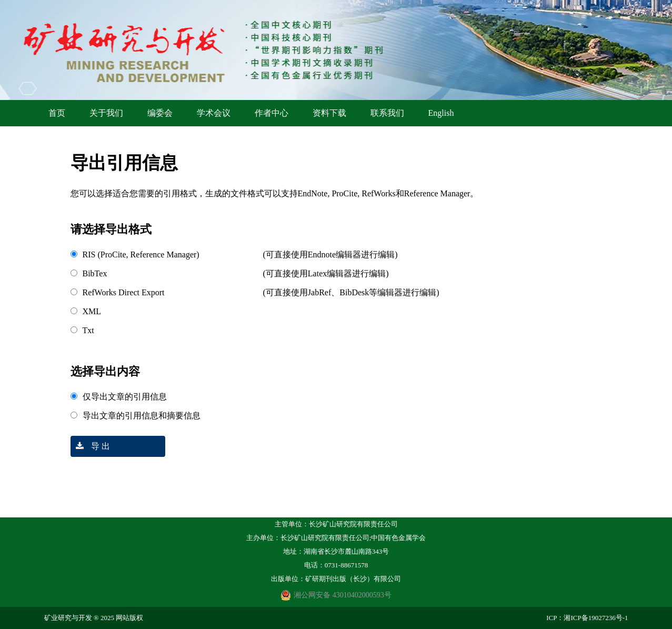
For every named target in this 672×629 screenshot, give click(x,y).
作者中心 (272, 113)
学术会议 (214, 113)
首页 (57, 113)
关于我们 (106, 113)
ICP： (555, 618)
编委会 (160, 113)
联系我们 (387, 113)
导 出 (90, 446)
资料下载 (329, 113)
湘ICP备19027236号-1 (596, 618)
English (441, 113)
